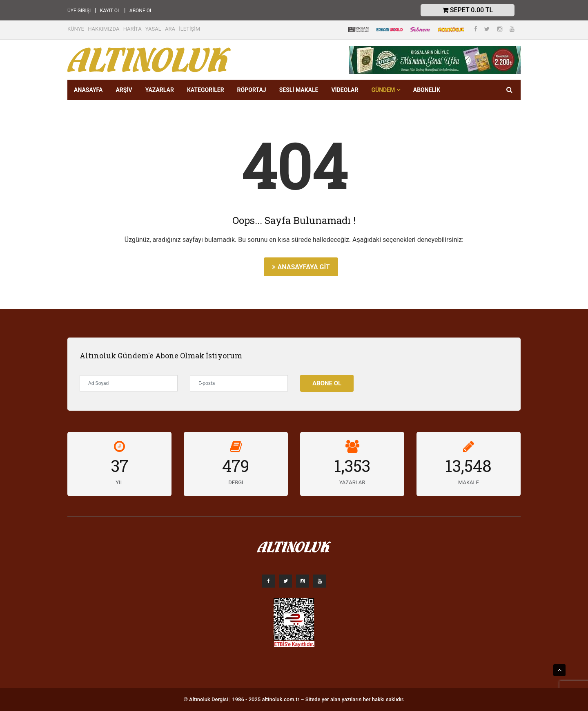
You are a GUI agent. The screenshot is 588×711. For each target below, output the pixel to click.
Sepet (468, 10)
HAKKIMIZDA (104, 29)
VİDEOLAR (345, 90)
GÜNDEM (385, 90)
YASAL (153, 29)
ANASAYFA (88, 90)
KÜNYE (76, 29)
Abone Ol (327, 383)
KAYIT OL (110, 11)
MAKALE (469, 482)
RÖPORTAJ (252, 90)
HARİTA (133, 29)
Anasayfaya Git (301, 267)
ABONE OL (141, 11)
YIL (119, 482)
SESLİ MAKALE (299, 90)
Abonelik (427, 90)
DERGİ (236, 482)
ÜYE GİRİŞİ (79, 11)
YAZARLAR (160, 90)
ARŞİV (124, 90)
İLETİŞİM (189, 29)
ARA (170, 29)
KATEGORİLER (206, 90)
